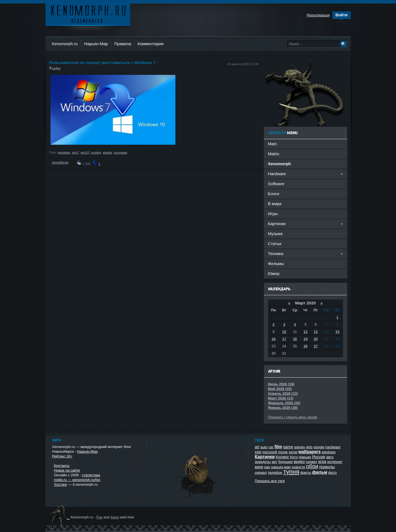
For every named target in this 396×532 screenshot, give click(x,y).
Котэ (294, 457)
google (319, 447)
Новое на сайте (67, 470)
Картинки (265, 457)
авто (330, 457)
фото (333, 473)
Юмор (274, 273)
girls (309, 447)
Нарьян (305, 457)
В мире (275, 204)
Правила (123, 44)
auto (264, 447)
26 (306, 346)
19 (306, 339)
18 (295, 339)
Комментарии (151, 44)
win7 (75, 152)
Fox (99, 517)
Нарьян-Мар (96, 44)
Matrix (274, 154)
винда (107, 152)
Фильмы (276, 264)
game (288, 447)
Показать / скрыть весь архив (293, 417)
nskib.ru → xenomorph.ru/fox (77, 480)
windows (64, 152)
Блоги (274, 194)
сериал (261, 473)
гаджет (311, 462)
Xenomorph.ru (65, 44)
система (120, 152)
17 (284, 339)
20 (316, 339)
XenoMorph (60, 162)
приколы (327, 467)
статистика (91, 475)
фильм (320, 472)
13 (316, 332)
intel (258, 452)
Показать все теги (270, 481)
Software (276, 184)
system (96, 152)
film (278, 447)
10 (284, 332)
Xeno (115, 517)
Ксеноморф (88, 14)
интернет (335, 462)
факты (306, 473)
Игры (273, 214)
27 (316, 346)
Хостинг (61, 484)
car (271, 447)
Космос (282, 457)
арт (274, 462)
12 (306, 332)
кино (259, 467)
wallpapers (310, 452)
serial (293, 452)
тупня (291, 472)
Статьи (275, 244)
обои (312, 466)
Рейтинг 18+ (62, 456)
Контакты (62, 466)
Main (273, 144)
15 (337, 332)
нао (267, 467)
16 (273, 339)
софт (56, 68)
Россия (319, 457)
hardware (333, 447)
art (257, 447)
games (300, 447)
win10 (85, 152)
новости (298, 467)
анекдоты (263, 462)
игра (322, 462)
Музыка (275, 234)
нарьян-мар (281, 467)
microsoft (270, 452)
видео (299, 462)
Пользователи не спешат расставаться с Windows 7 (102, 63)
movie (283, 452)
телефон (275, 473)
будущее (286, 462)
